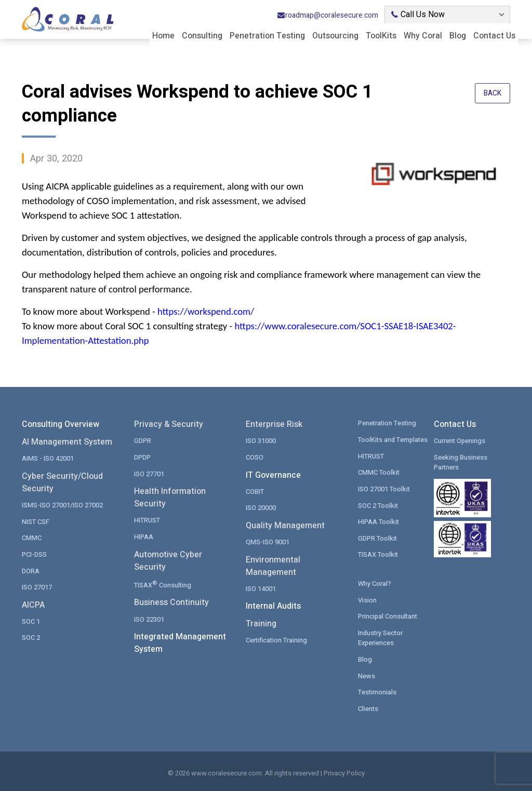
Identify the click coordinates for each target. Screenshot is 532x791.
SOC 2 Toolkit (378, 505)
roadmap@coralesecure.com (328, 15)
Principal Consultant (388, 616)
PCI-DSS (34, 554)
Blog (458, 35)
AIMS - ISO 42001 (48, 458)
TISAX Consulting (163, 584)
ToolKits (381, 35)
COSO (255, 457)
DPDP (142, 457)
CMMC (32, 538)
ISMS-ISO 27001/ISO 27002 (62, 505)
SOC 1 (31, 621)
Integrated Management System (180, 642)
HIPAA (144, 536)
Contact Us (494, 35)
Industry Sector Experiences (381, 637)
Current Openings (460, 441)
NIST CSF (36, 521)
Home (163, 35)
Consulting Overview (61, 424)
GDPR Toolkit (378, 538)
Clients (368, 708)
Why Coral (423, 35)
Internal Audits (273, 606)
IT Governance (273, 475)
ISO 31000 (261, 441)
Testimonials (377, 691)
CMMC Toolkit (379, 472)
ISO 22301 (149, 618)
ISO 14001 (261, 588)
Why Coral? (375, 583)
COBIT (255, 491)
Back (492, 94)
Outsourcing (335, 35)
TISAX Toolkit (378, 554)
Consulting (202, 35)
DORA (31, 571)
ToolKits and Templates (394, 440)
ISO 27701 (149, 473)
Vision (367, 599)
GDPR (143, 441)
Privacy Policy (344, 772)
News (367, 675)
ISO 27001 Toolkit (384, 488)
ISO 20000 (261, 508)
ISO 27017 (37, 587)
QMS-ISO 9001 (268, 541)
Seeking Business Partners (461, 462)
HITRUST (147, 520)
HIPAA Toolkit (379, 521)
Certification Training (277, 640)
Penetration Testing (267, 35)
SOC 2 (31, 637)
